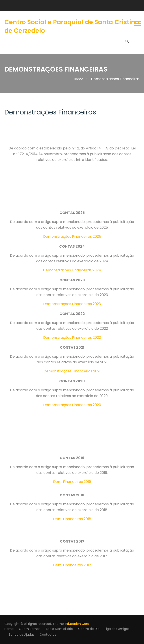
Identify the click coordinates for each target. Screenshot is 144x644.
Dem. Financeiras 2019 (72, 482)
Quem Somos (30, 629)
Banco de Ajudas (22, 635)
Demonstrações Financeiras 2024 (72, 270)
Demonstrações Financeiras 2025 (72, 236)
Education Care (77, 624)
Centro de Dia (89, 629)
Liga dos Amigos (117, 629)
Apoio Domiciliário (59, 629)
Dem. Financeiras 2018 (72, 519)
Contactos (48, 635)
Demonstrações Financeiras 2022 (72, 338)
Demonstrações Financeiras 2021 (72, 371)
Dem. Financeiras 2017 (72, 565)
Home (9, 629)
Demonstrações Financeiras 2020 (72, 405)
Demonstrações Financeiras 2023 (72, 304)
